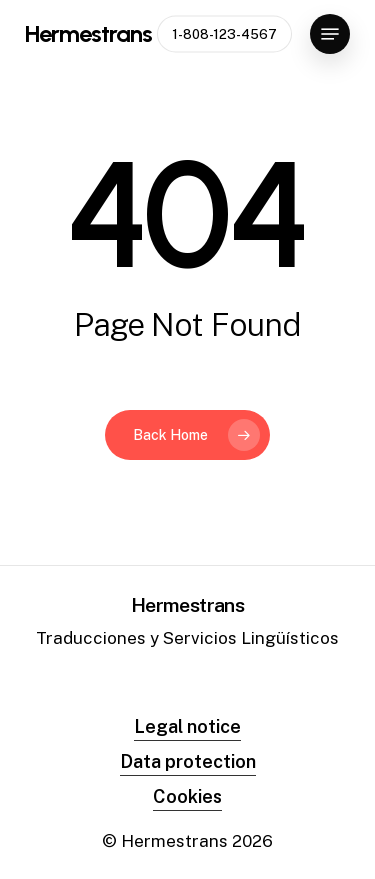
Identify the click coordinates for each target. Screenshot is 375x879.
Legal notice (187, 726)
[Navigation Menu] (330, 34)
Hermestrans (88, 34)
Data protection (188, 761)
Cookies (187, 796)
